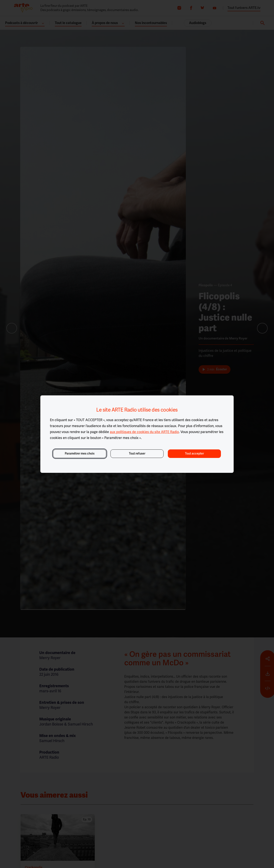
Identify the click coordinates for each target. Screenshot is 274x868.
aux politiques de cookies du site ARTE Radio (144, 432)
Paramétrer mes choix (80, 454)
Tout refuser (137, 454)
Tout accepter (194, 454)
